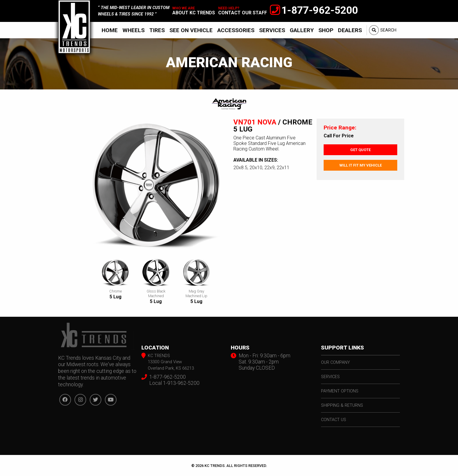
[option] (156, 187)
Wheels (133, 30)
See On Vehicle (191, 30)
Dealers (350, 30)
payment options (340, 391)
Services (272, 30)
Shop (326, 30)
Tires (157, 30)
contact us (334, 420)
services (330, 377)
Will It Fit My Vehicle (361, 165)
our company (335, 362)
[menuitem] (110, 30)
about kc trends (194, 13)
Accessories (236, 30)
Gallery (302, 30)
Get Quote (360, 150)
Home (110, 30)
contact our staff (243, 13)
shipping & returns (342, 405)
